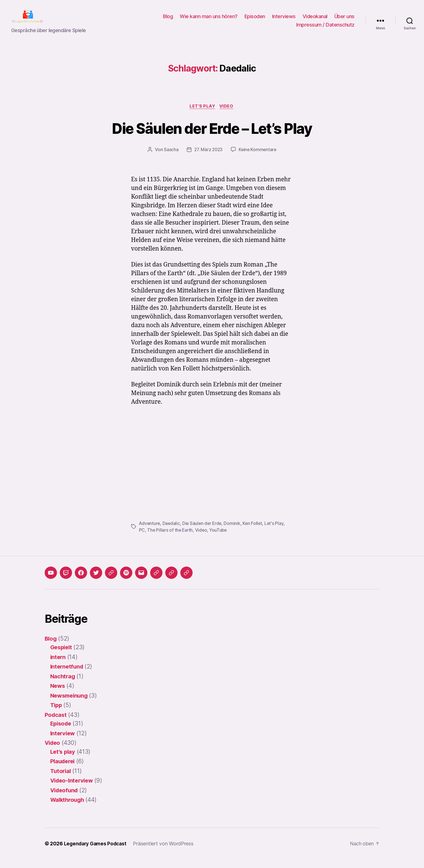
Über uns (344, 21)
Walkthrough (68, 809)
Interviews (284, 21)
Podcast (56, 723)
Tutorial (61, 780)
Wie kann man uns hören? (209, 21)
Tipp (57, 714)
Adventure (150, 532)
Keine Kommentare (258, 159)
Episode (62, 732)
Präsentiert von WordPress (166, 852)
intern (58, 666)
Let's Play (277, 532)
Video (228, 115)
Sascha (170, 159)
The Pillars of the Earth (170, 539)
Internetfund (68, 675)
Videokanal (315, 21)
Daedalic (172, 532)
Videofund (65, 799)
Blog (168, 21)
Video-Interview (73, 789)
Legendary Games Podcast (97, 852)
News (58, 695)
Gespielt (62, 656)
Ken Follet (255, 532)
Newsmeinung (70, 704)
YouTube (220, 539)
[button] (156, 581)
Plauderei (64, 770)
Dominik (234, 532)
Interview (64, 742)
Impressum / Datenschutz (325, 29)
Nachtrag (63, 685)
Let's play (202, 115)
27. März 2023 (208, 159)
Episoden (255, 21)
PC (142, 539)
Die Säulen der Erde (204, 532)
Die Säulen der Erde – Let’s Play (212, 136)
